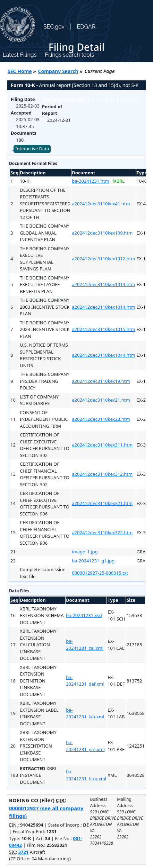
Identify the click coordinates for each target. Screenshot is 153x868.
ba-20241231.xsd (84, 615)
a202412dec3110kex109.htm (102, 233)
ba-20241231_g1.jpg (93, 561)
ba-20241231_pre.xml (85, 746)
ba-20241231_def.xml (85, 681)
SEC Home (20, 71)
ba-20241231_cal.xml (85, 645)
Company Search (58, 71)
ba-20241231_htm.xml (86, 775)
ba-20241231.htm (90, 181)
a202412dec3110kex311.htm (102, 445)
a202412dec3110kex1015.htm (103, 329)
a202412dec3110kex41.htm (101, 204)
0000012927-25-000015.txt (100, 573)
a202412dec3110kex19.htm (101, 381)
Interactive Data (32, 149)
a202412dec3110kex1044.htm (103, 355)
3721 (24, 852)
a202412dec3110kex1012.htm (103, 259)
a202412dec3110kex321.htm (102, 503)
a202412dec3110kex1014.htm (103, 307)
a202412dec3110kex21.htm (101, 400)
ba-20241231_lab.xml (85, 713)
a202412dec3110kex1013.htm (103, 284)
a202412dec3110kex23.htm (101, 419)
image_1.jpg (85, 552)
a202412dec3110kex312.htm (102, 474)
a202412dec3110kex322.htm (102, 532)
